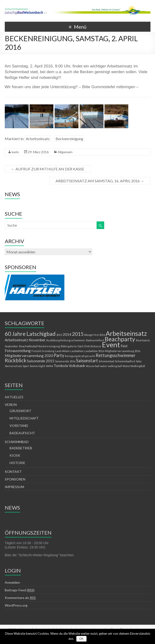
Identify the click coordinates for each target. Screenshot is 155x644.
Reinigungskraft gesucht (80, 356)
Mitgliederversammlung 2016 (122, 351)
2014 (67, 334)
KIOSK (15, 455)
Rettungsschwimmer (116, 355)
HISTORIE (17, 463)
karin (15, 152)
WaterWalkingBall (134, 366)
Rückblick (15, 360)
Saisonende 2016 (65, 361)
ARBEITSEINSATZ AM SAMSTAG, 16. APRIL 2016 (100, 181)
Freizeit (36, 351)
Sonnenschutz (13, 366)
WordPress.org (16, 605)
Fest (124, 346)
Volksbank (77, 366)
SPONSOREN (15, 479)
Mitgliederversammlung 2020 (29, 356)
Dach (81, 346)
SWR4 (49, 366)
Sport (26, 366)
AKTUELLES (14, 397)
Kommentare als (20, 598)
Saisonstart (87, 361)
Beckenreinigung (69, 139)
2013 (59, 335)
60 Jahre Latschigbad (30, 334)
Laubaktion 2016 (94, 351)
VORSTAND (19, 426)
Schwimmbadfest (125, 361)
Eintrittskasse (93, 346)
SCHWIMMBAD (17, 442)
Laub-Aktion (62, 351)
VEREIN (11, 405)
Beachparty (120, 339)
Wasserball (93, 366)
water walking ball (111, 366)
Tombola (61, 366)
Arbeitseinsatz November (25, 340)
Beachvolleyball (28, 346)
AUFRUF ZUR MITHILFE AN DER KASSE (48, 169)
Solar (139, 361)
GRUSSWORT (20, 411)
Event (111, 345)
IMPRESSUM (14, 487)
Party (59, 355)
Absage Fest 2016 (95, 335)
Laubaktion (77, 351)
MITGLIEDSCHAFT (24, 418)
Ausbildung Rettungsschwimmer (66, 340)
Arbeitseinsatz (38, 139)
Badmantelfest (95, 340)
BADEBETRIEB (21, 448)
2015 (78, 334)
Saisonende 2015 (41, 361)
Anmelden (12, 582)
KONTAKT (13, 472)
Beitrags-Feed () (20, 590)
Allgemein (65, 152)
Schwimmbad (106, 361)
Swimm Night (37, 366)
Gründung (48, 351)
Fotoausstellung (18, 351)
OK (81, 639)
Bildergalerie (69, 346)
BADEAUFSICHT (22, 433)
